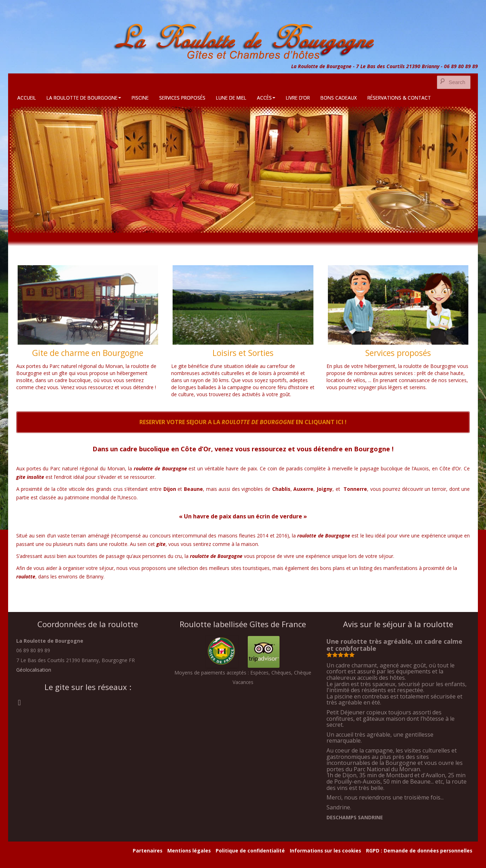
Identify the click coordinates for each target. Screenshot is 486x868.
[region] (243, 169)
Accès (266, 98)
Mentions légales (189, 851)
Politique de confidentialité (250, 851)
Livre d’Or (298, 98)
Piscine (140, 98)
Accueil (27, 98)
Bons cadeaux (339, 98)
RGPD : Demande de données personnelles (419, 851)
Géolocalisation (34, 670)
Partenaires (148, 851)
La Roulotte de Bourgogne (84, 98)
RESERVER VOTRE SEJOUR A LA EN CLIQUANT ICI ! (243, 422)
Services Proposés (182, 98)
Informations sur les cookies (325, 851)
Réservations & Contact (399, 98)
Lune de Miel (231, 98)
